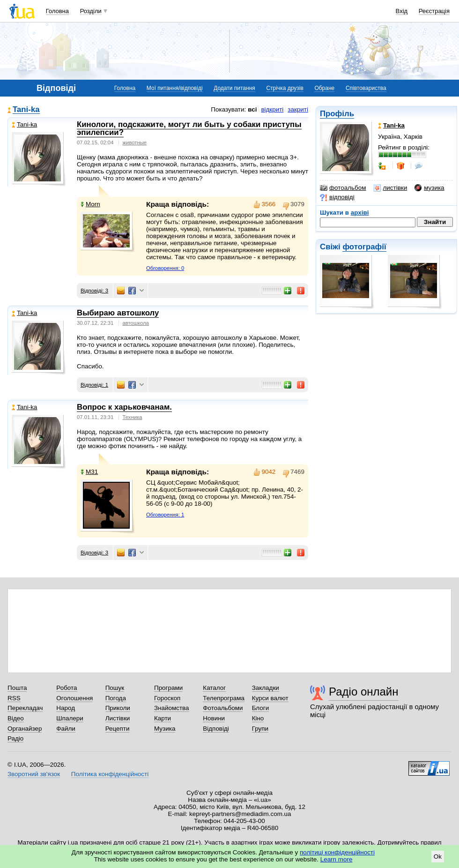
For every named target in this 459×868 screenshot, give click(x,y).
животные (135, 142)
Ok (438, 857)
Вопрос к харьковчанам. (124, 407)
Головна (57, 11)
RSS (14, 698)
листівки (390, 188)
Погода (116, 698)
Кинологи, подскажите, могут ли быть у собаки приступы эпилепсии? (189, 128)
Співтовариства (366, 88)
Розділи (91, 11)
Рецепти (118, 729)
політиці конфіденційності (337, 852)
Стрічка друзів (285, 88)
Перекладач (25, 708)
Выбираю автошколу (118, 313)
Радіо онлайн (364, 692)
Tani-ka (26, 110)
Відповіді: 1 (94, 385)
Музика (165, 729)
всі (252, 109)
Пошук (115, 688)
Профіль (337, 114)
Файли (66, 729)
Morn (90, 204)
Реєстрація (434, 11)
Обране (324, 88)
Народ (66, 708)
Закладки (266, 688)
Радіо (15, 738)
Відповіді (216, 729)
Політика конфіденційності (110, 774)
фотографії (364, 247)
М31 (89, 472)
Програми (168, 688)
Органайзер (25, 729)
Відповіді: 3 (94, 291)
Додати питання (234, 88)
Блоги (261, 708)
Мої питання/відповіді (175, 88)
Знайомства (172, 708)
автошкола (136, 323)
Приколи (118, 708)
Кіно (258, 718)
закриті (298, 109)
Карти (163, 718)
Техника (133, 417)
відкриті (272, 109)
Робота (67, 688)
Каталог (214, 688)
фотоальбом (343, 188)
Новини (214, 718)
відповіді (337, 197)
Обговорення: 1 (165, 515)
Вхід (402, 11)
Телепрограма (224, 698)
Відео (16, 718)
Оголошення (74, 698)
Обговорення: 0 (165, 268)
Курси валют (270, 698)
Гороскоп (167, 698)
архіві (360, 213)
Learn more (337, 859)
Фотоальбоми (223, 708)
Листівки (118, 718)
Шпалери (70, 718)
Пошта (17, 688)
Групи (260, 729)
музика (429, 188)
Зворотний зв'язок (34, 774)
